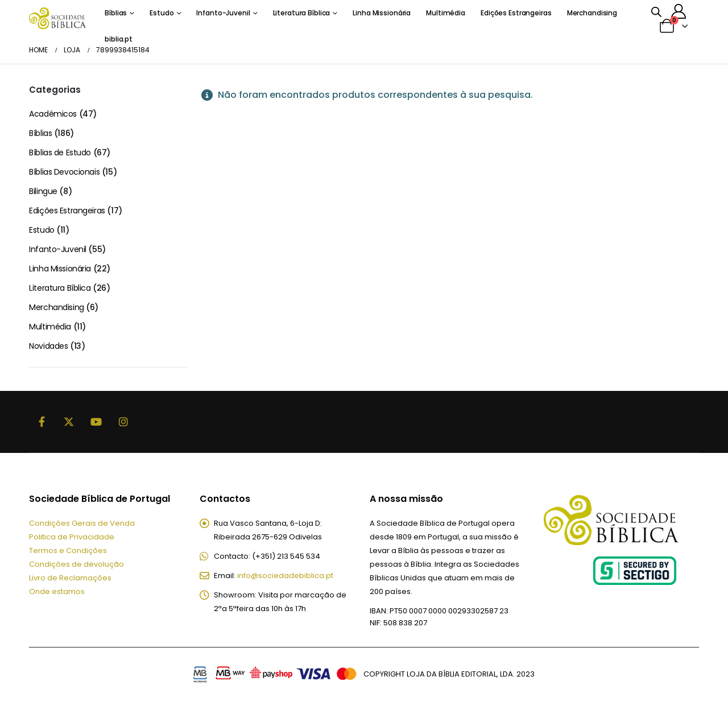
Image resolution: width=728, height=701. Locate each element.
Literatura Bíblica (302, 13)
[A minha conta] (679, 11)
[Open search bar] (656, 11)
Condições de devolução (76, 564)
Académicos (53, 114)
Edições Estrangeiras (516, 13)
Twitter (69, 422)
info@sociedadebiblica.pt (285, 576)
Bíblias (116, 13)
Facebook (42, 422)
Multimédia (446, 13)
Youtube (96, 422)
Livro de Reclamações (70, 578)
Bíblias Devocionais (64, 172)
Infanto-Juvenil (223, 13)
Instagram (123, 422)
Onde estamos (57, 591)
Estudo (162, 13)
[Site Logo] (57, 18)
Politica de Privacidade (72, 537)
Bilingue (43, 191)
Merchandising (592, 13)
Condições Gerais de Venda (82, 523)
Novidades (48, 346)
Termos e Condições (68, 551)
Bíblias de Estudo (60, 152)
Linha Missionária (382, 13)
